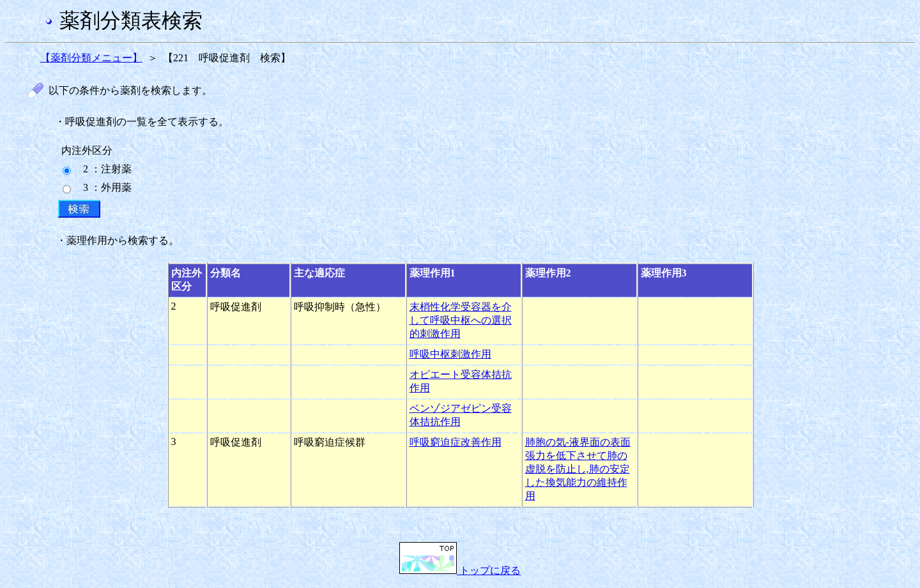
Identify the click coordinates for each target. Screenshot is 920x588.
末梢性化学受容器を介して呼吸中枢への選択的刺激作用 (461, 320)
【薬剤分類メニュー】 (91, 58)
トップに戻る (460, 570)
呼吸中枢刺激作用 (450, 354)
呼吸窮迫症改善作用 (456, 442)
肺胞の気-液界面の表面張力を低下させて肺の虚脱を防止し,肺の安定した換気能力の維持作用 (578, 469)
